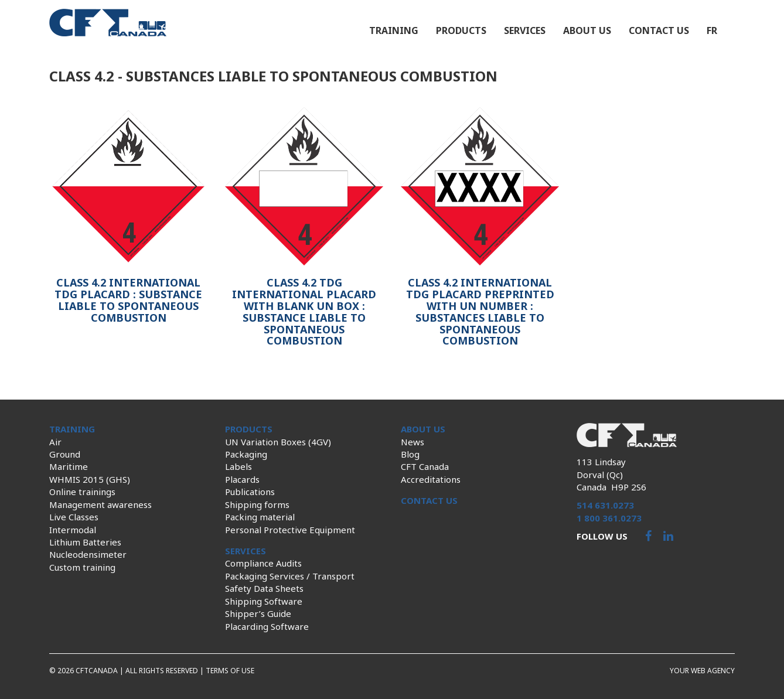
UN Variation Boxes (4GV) (278, 442)
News (413, 442)
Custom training (82, 567)
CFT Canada (425, 466)
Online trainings (82, 492)
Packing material (260, 517)
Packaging (246, 454)
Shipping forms (257, 504)
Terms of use (230, 671)
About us (587, 30)
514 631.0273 (605, 505)
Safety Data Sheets (264, 588)
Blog (410, 454)
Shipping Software (264, 601)
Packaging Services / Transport (290, 576)
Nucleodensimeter (88, 554)
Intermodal (73, 530)
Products (461, 30)
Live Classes (74, 517)
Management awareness (100, 504)
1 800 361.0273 (609, 518)
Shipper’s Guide (258, 613)
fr (712, 30)
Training (394, 30)
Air (55, 442)
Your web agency (702, 671)
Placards (242, 479)
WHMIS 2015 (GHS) (90, 479)
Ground (65, 454)
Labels (238, 466)
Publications (250, 492)
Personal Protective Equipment (290, 530)
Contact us (659, 30)
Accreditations (431, 479)
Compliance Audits (263, 563)
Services (525, 30)
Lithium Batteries (85, 542)
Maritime (69, 466)
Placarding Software (267, 626)
